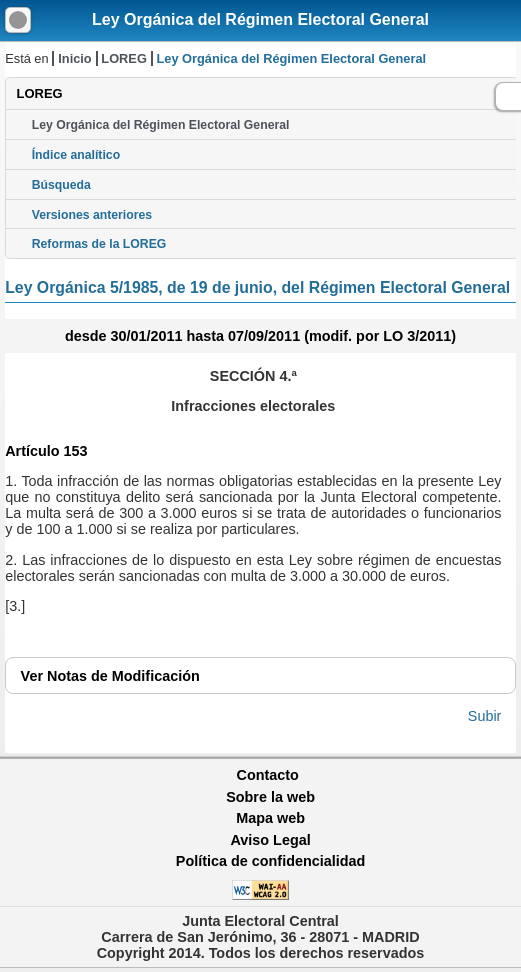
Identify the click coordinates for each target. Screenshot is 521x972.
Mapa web (270, 818)
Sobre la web (270, 797)
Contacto (268, 775)
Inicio (74, 58)
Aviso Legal (270, 840)
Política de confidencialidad (271, 861)
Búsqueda (61, 185)
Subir (485, 716)
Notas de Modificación (110, 676)
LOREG (124, 58)
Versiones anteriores (92, 215)
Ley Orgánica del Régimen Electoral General (260, 19)
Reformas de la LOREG (99, 244)
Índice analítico (76, 155)
